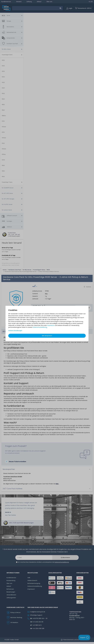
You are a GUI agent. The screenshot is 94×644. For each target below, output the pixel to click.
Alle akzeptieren (47, 336)
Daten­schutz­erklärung (40, 327)
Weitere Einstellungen (15, 330)
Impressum (51, 325)
